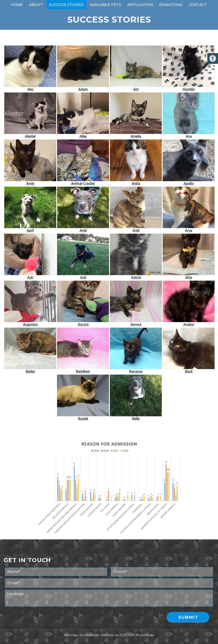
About (36, 5)
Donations (171, 5)
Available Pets (105, 5)
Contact (198, 5)
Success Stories (66, 5)
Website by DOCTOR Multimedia (127, 635)
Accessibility (89, 635)
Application (140, 5)
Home (17, 5)
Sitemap (71, 635)
